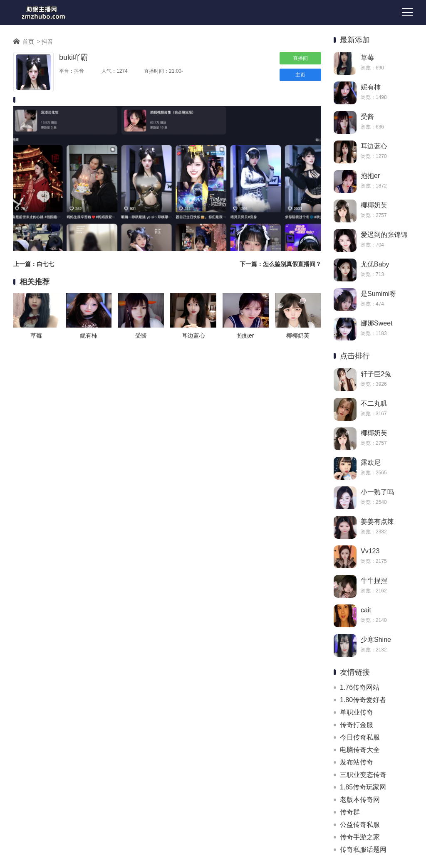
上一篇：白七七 (34, 264)
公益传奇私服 (360, 825)
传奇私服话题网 (363, 850)
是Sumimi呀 (378, 294)
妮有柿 (371, 87)
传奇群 (350, 812)
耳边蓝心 (374, 146)
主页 (300, 75)
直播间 (300, 58)
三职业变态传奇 (363, 775)
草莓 (367, 58)
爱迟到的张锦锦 (384, 235)
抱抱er (370, 176)
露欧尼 (371, 462)
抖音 (47, 42)
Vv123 (370, 551)
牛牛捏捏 (374, 581)
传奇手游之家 (360, 837)
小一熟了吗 (377, 492)
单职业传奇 (357, 712)
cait (366, 610)
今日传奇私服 (360, 737)
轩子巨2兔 (376, 374)
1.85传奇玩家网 (363, 787)
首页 (28, 42)
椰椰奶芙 (374, 205)
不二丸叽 (374, 403)
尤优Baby (375, 264)
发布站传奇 (357, 762)
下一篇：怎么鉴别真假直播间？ (280, 264)
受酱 (367, 117)
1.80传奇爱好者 (363, 700)
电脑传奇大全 (360, 750)
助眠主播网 (43, 12)
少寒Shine (376, 640)
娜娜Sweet (376, 323)
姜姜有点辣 (377, 522)
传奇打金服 (357, 725)
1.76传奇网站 (360, 687)
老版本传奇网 (360, 800)
